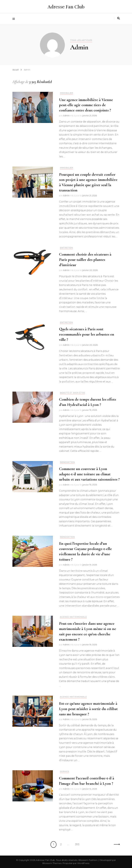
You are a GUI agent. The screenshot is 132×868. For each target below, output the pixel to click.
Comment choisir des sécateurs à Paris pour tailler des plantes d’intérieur (85, 260)
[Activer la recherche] (118, 18)
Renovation (67, 462)
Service (64, 771)
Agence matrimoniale (73, 617)
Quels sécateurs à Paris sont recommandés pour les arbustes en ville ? (87, 334)
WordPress (83, 863)
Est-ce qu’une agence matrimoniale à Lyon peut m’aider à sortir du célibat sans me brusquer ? (88, 709)
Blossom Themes (52, 863)
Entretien (66, 248)
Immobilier (66, 93)
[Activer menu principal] (14, 19)
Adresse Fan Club (66, 7)
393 (78, 844)
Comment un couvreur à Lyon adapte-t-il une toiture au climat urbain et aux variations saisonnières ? (89, 474)
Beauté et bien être (72, 393)
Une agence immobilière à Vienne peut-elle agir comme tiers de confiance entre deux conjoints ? (86, 105)
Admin (66, 115)
